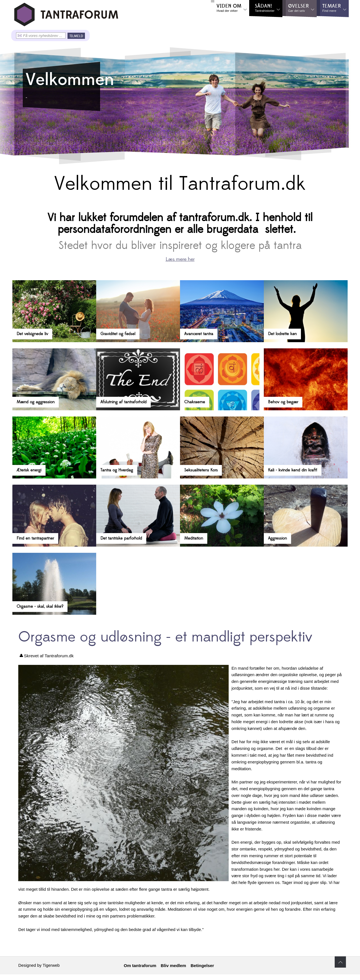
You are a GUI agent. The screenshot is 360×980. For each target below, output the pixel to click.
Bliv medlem (174, 965)
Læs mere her (180, 259)
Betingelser (202, 965)
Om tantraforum (140, 965)
